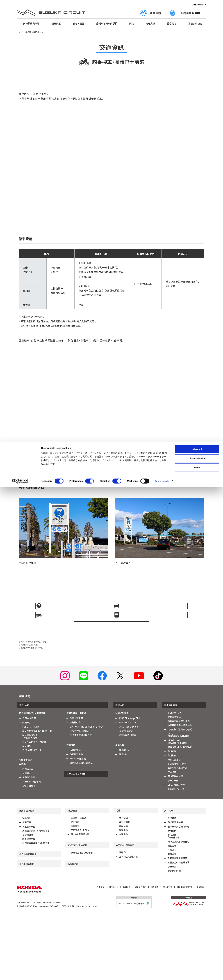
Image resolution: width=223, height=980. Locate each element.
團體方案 (172, 913)
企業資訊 (101, 954)
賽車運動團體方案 (127, 802)
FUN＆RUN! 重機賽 (32, 849)
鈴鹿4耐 (26, 841)
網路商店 (123, 920)
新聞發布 (127, 954)
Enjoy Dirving (126, 798)
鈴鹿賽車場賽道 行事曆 (179, 789)
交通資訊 (172, 886)
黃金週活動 (125, 889)
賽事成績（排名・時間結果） (180, 814)
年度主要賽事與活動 (76, 841)
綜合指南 (169, 878)
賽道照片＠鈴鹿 (175, 844)
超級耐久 (27, 813)
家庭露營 (75, 894)
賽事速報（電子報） (176, 856)
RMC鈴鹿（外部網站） (80, 798)
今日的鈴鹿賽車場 (28, 922)
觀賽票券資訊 (174, 784)
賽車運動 (25, 763)
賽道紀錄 (172, 819)
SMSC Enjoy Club (127, 790)
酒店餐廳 (75, 889)
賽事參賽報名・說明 (177, 831)
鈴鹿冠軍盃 (28, 836)
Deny (197, 26)
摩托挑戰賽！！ (76, 790)
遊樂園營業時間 (175, 890)
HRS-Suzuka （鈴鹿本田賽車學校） (177, 809)
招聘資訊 (155, 954)
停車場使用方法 (65, 84)
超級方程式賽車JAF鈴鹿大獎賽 (30, 804)
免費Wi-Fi (172, 917)
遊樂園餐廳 (28, 902)
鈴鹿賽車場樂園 (27, 878)
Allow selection (197, 17)
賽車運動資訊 (171, 773)
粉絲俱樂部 (173, 848)
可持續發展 (114, 954)
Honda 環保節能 (78, 826)
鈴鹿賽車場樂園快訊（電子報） (36, 911)
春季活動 (123, 885)
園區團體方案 (29, 906)
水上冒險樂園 (29, 894)
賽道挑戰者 (124, 818)
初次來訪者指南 (27, 931)
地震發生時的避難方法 (178, 930)
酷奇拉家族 (73, 931)
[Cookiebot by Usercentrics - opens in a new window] (20, 40)
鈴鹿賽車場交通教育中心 (83, 920)
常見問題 (172, 934)
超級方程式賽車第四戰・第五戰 (37, 798)
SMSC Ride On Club (128, 794)
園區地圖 (172, 922)
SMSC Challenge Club (130, 786)
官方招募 (172, 840)
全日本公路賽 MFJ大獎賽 (34, 809)
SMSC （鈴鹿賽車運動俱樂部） (178, 802)
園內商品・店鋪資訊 (128, 924)
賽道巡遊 (123, 822)
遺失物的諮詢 (174, 938)
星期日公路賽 (29, 845)
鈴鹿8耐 (26, 790)
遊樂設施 (27, 886)
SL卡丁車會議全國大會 (81, 802)
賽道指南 (172, 823)
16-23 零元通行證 (176, 852)
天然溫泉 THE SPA (80, 898)
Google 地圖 (95, 236)
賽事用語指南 (174, 827)
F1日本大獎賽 (29, 786)
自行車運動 (75, 818)
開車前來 (93, 363)
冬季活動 (123, 902)
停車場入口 (158, 84)
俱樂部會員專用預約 (177, 835)
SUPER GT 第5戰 (31, 794)
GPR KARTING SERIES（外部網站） (86, 794)
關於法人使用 (141, 954)
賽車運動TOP (174, 780)
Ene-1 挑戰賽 (29, 853)
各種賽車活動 (76, 822)
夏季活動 (123, 894)
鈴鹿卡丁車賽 (76, 786)
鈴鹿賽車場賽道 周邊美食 (180, 793)
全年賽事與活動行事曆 (178, 894)
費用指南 (172, 898)
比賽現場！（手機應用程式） (180, 797)
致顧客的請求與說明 (177, 926)
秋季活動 (123, 898)
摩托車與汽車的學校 (77, 913)
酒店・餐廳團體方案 (80, 902)
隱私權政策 (168, 954)
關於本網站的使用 (184, 954)
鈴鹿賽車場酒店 (78, 885)
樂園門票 (27, 890)
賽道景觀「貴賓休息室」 (174, 904)
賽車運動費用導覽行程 (178, 909)
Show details (162, 40)
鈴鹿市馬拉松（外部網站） (82, 830)
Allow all (197, 8)
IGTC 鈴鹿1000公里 (32, 817)
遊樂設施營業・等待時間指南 (36, 898)
